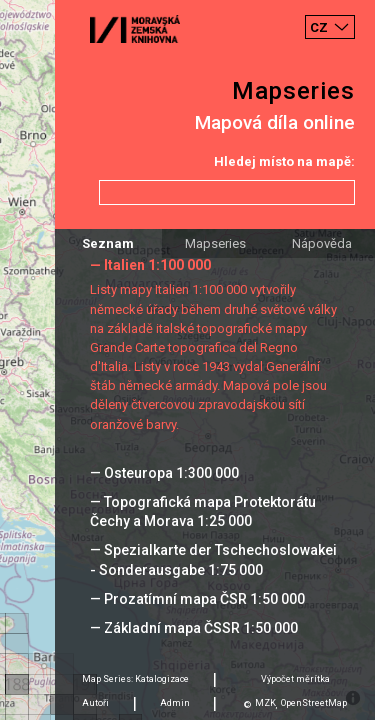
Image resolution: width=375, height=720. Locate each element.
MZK (265, 703)
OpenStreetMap (314, 703)
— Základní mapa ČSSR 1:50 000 (194, 628)
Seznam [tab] (108, 243)
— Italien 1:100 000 (150, 265)
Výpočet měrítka (295, 679)
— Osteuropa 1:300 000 (164, 473)
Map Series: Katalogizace (135, 679)
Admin (175, 703)
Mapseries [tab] (215, 243)
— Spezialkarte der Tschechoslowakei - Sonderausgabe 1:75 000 (213, 559)
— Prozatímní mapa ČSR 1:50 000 (197, 599)
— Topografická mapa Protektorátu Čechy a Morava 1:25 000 (203, 511)
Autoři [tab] (95, 703)
